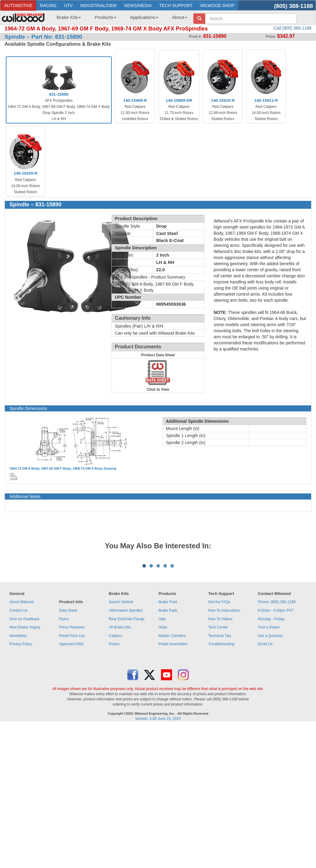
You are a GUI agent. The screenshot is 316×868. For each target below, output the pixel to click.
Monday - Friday (271, 695)
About (180, 17)
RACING (48, 5)
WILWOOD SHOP (217, 5)
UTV (68, 5)
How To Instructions (224, 686)
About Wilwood (22, 678)
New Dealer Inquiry (25, 703)
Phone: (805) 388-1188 (277, 678)
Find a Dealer (269, 703)
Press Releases (72, 703)
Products (105, 17)
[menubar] (120, 19)
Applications (144, 17)
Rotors (114, 720)
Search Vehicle (121, 678)
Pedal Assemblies (173, 720)
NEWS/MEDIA (138, 5)
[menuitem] (67, 19)
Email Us (265, 720)
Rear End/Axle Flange (126, 695)
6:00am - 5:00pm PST (276, 686)
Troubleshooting (221, 720)
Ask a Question (270, 711)
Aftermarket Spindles (126, 686)
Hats (162, 695)
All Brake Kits (119, 703)
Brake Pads (168, 686)
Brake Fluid (168, 678)
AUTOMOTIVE (18, 5)
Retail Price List (72, 711)
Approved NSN (71, 720)
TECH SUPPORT (176, 5)
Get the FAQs (219, 678)
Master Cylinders (172, 711)
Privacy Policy (21, 720)
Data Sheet (68, 686)
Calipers (115, 711)
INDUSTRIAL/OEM (98, 5)
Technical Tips (220, 711)
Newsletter (18, 711)
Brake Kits (69, 17)
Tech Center (218, 703)
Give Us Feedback (25, 695)
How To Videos (220, 695)
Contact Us (18, 686)
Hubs (163, 703)
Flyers (64, 695)
